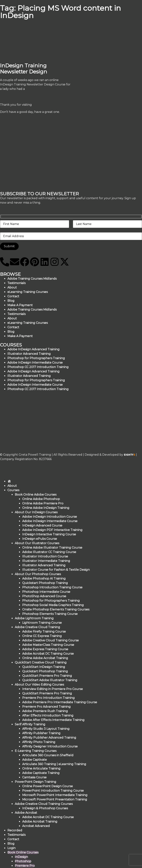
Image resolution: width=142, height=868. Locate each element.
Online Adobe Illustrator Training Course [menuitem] (52, 548)
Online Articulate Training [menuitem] (41, 768)
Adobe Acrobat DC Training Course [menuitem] (48, 654)
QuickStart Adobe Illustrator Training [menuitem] (50, 680)
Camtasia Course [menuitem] (34, 777)
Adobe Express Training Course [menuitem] (45, 649)
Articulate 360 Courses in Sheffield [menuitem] (48, 755)
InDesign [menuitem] (21, 857)
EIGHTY (130, 455)
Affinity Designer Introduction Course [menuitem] (50, 746)
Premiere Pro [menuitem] (25, 866)
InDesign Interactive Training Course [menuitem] (49, 534)
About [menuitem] (12, 486)
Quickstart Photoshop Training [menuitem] (45, 583)
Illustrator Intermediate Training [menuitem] (46, 561)
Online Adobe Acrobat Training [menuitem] (45, 658)
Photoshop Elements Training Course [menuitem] (50, 614)
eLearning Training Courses (28, 292)
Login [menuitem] (11, 848)
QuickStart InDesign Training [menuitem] (44, 667)
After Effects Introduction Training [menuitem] (48, 715)
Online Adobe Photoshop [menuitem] (41, 499)
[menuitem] (9, 481)
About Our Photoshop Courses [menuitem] (38, 574)
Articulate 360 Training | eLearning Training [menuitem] (54, 764)
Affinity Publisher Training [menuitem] (41, 733)
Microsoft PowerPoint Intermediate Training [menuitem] (55, 795)
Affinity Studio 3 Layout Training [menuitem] (46, 729)
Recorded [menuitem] (15, 830)
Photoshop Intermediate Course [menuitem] (46, 592)
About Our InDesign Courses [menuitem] (36, 512)
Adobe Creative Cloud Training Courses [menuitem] (44, 804)
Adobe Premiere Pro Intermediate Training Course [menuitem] (60, 702)
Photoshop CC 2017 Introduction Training (38, 389)
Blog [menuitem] (11, 844)
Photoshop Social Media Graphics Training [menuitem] (53, 605)
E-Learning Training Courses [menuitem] (36, 751)
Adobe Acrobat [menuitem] (26, 813)
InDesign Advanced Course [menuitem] (42, 525)
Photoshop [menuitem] (23, 861)
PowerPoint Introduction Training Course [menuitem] (53, 791)
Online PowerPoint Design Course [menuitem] (48, 786)
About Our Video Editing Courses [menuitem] (39, 685)
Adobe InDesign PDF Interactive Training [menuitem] (52, 530)
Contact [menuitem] (13, 839)
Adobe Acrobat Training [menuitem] (40, 822)
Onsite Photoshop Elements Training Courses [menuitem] (56, 609)
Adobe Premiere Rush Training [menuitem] (45, 711)
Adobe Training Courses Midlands (32, 279)
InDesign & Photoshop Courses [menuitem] (45, 808)
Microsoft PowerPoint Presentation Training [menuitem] (55, 799)
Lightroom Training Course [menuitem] (42, 623)
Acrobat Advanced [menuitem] (36, 826)
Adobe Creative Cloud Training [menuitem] (37, 627)
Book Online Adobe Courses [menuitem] (36, 495)
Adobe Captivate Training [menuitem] (41, 773)
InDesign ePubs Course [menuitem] (40, 539)
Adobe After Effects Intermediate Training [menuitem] (53, 720)
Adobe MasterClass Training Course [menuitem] (48, 645)
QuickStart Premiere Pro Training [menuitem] (47, 676)
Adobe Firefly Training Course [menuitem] (44, 632)
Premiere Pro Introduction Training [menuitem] (48, 698)
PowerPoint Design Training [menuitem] (35, 782)
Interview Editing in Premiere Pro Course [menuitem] (53, 689)
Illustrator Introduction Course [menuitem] (45, 556)
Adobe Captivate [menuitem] (34, 760)
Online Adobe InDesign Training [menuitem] (46, 508)
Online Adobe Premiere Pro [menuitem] (43, 503)
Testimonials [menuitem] (16, 835)
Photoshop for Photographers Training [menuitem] (51, 601)
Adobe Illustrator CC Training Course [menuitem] (49, 552)
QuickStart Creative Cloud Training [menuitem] (41, 662)
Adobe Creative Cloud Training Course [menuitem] (50, 640)
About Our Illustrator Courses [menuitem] (37, 543)
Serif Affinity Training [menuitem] (30, 724)
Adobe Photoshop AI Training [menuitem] (44, 579)
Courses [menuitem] (13, 490)
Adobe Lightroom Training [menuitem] (34, 618)
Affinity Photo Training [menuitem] (39, 742)
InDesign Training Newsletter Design (24, 69)
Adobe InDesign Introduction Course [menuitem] (50, 517)
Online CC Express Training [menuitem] (42, 636)
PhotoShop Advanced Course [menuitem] (44, 596)
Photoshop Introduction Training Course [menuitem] (52, 587)
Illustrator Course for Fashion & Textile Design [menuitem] (56, 570)
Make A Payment (20, 336)
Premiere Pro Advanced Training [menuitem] (46, 707)
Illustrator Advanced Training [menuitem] (44, 565)
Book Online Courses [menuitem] (23, 852)
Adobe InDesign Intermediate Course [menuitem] (50, 521)
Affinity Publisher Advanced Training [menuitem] (49, 738)
